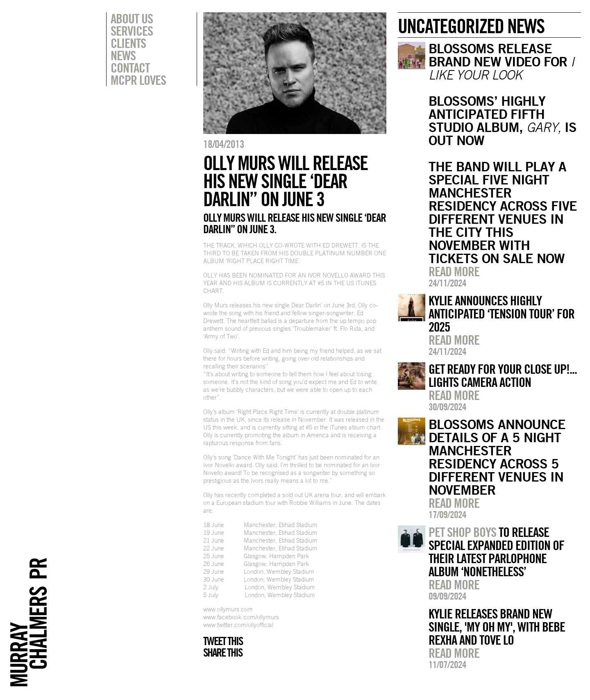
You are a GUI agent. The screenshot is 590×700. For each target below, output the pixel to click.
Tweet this (223, 641)
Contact (130, 68)
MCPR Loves (138, 80)
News (123, 55)
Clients (128, 43)
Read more (454, 271)
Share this (223, 652)
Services (132, 31)
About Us (132, 18)
